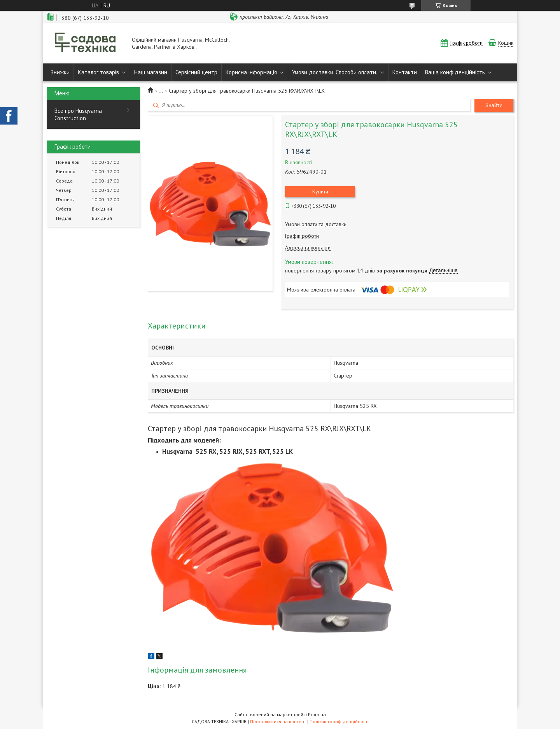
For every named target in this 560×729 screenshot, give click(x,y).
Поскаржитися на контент (278, 721)
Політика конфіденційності (339, 721)
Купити (320, 191)
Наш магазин (151, 72)
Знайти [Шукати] (494, 105)
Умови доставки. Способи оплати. (335, 72)
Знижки (60, 72)
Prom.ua (317, 714)
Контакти (405, 72)
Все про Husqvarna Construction (78, 114)
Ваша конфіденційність (455, 72)
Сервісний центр (196, 72)
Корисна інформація (251, 72)
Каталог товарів (98, 72)
